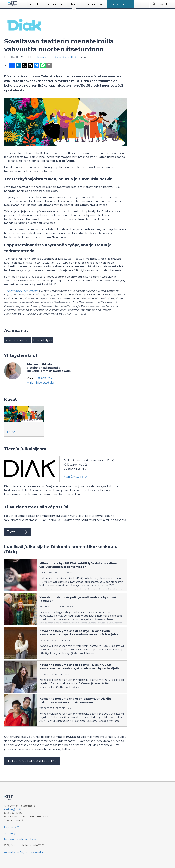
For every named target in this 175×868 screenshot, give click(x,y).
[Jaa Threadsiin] (31, 66)
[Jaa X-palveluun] (24, 66)
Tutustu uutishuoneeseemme (32, 761)
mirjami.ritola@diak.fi (41, 383)
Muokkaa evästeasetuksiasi (20, 839)
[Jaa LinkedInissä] (18, 66)
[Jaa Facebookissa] (12, 66)
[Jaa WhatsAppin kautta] (43, 66)
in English (23, 852)
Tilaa (18, 532)
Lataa (11, 432)
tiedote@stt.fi (12, 809)
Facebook (10, 827)
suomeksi (10, 852)
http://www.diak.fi (76, 477)
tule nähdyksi (43, 340)
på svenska (36, 852)
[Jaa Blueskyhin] (37, 66)
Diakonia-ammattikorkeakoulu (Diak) (55, 57)
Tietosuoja (10, 833)
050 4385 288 (44, 378)
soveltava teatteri (17, 340)
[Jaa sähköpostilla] (49, 66)
